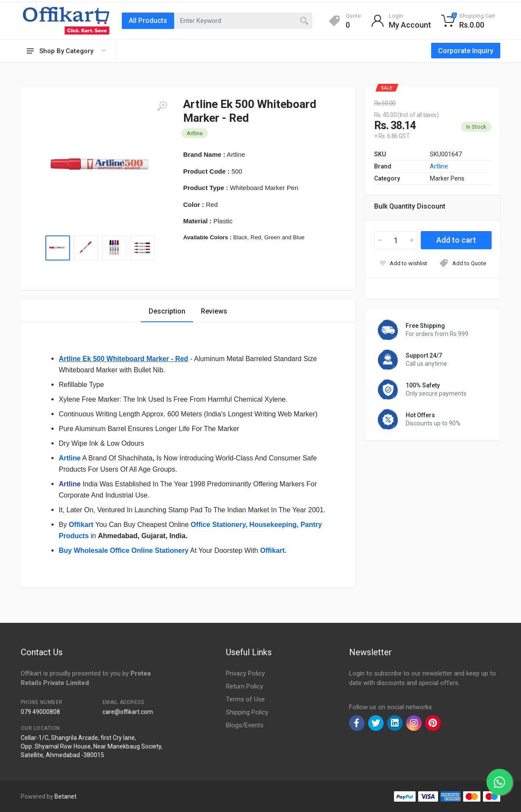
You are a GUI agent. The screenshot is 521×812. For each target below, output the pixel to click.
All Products (148, 21)
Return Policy (245, 686)
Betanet (65, 796)
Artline (70, 458)
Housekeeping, (274, 525)
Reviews (214, 311)
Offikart (82, 525)
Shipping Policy (247, 712)
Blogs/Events (245, 725)
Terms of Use (245, 699)
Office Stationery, (219, 525)
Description (167, 311)
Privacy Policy (245, 673)
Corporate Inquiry (466, 51)
